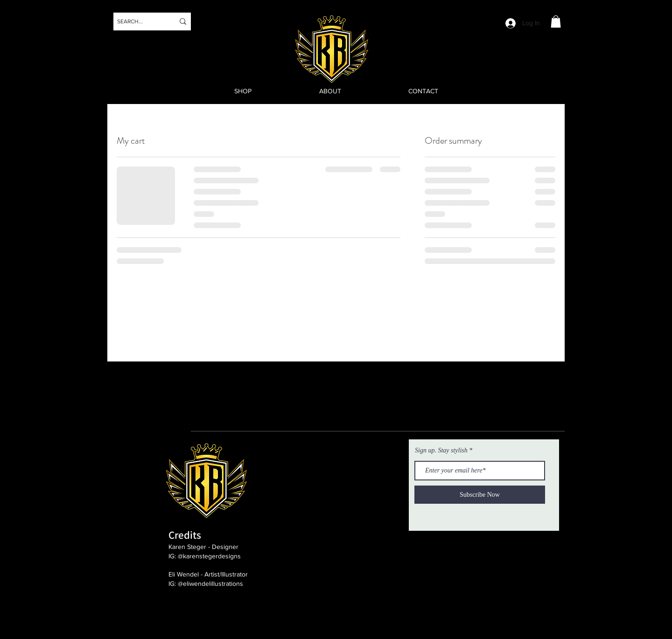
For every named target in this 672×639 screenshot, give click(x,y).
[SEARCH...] (139, 21)
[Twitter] (18, 43)
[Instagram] (18, 18)
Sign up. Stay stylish (441, 451)
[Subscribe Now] (480, 495)
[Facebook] (18, 68)
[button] (556, 21)
